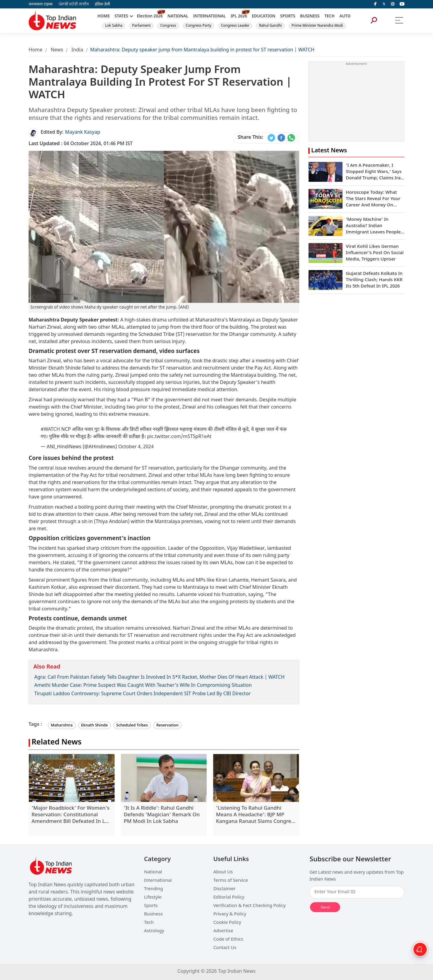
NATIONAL (178, 17)
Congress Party (199, 26)
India (77, 50)
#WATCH (50, 430)
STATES (121, 17)
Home (35, 50)
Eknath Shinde (95, 725)
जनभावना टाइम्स (41, 4)
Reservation (167, 725)
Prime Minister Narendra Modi (317, 26)
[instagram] (393, 4)
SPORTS (288, 17)
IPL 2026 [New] (239, 17)
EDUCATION (264, 17)
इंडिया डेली (103, 4)
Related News (57, 743)
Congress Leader (235, 26)
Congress (168, 26)
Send (325, 907)
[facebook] (375, 4)
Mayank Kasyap (83, 133)
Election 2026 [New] (150, 17)
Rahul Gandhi (270, 26)
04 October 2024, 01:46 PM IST (81, 144)
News (57, 50)
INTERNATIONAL (209, 17)
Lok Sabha (114, 26)
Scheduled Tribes (132, 725)
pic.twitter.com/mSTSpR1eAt (179, 437)
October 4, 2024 (136, 447)
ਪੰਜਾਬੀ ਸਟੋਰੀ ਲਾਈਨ (74, 4)
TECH (330, 17)
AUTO (345, 17)
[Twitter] (384, 4)
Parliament (141, 26)
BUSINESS (310, 17)
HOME (104, 17)
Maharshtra (62, 725)
